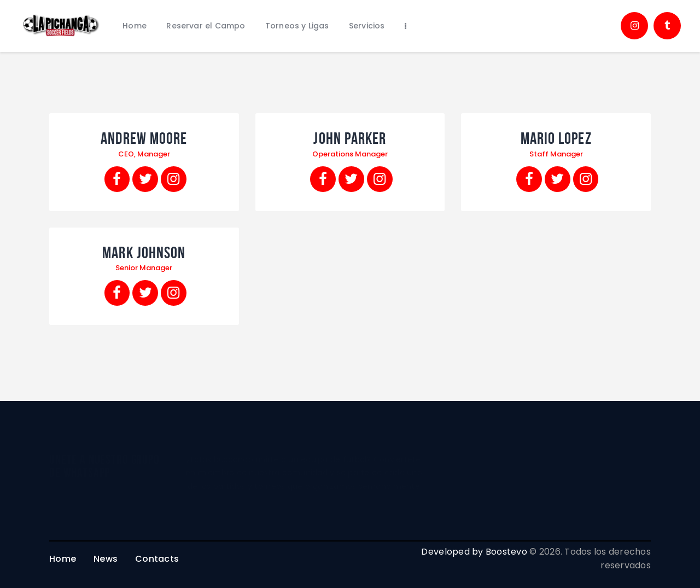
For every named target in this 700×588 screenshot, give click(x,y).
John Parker (350, 138)
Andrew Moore (144, 138)
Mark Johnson (144, 253)
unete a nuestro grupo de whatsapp (104, 466)
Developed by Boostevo (474, 552)
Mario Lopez (556, 138)
